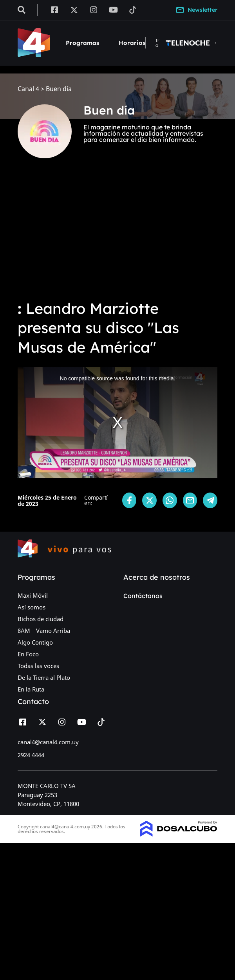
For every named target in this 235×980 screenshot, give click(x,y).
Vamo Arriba (53, 631)
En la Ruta (31, 689)
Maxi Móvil (33, 595)
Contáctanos (143, 596)
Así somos (32, 607)
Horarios (132, 43)
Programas (82, 43)
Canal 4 (28, 89)
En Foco (28, 654)
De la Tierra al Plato (44, 677)
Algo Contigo (35, 642)
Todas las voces (38, 666)
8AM (24, 631)
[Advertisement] (117, 235)
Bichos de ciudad (41, 619)
